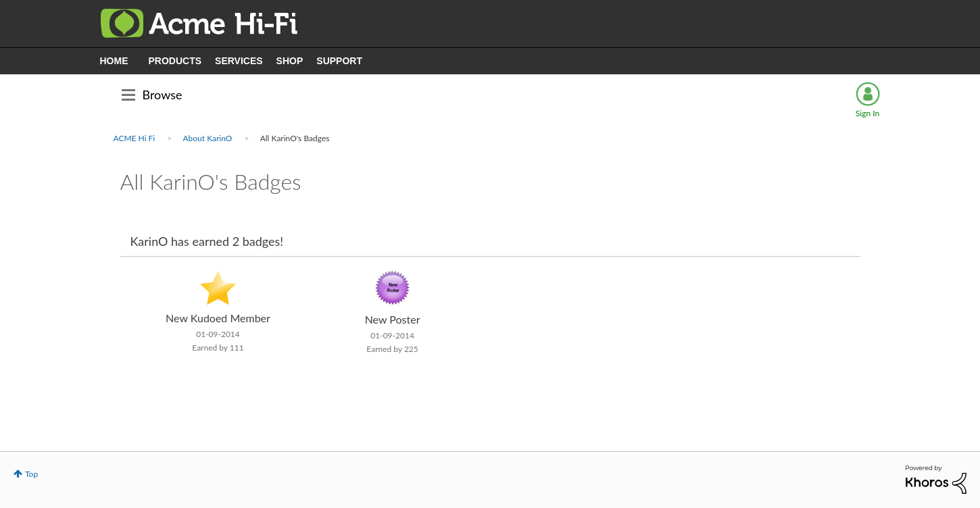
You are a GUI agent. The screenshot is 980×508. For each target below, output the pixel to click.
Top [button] (31, 474)
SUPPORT (339, 61)
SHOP (290, 61)
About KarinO (207, 138)
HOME (114, 61)
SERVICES (239, 61)
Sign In (867, 113)
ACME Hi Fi (134, 138)
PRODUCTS (175, 61)
